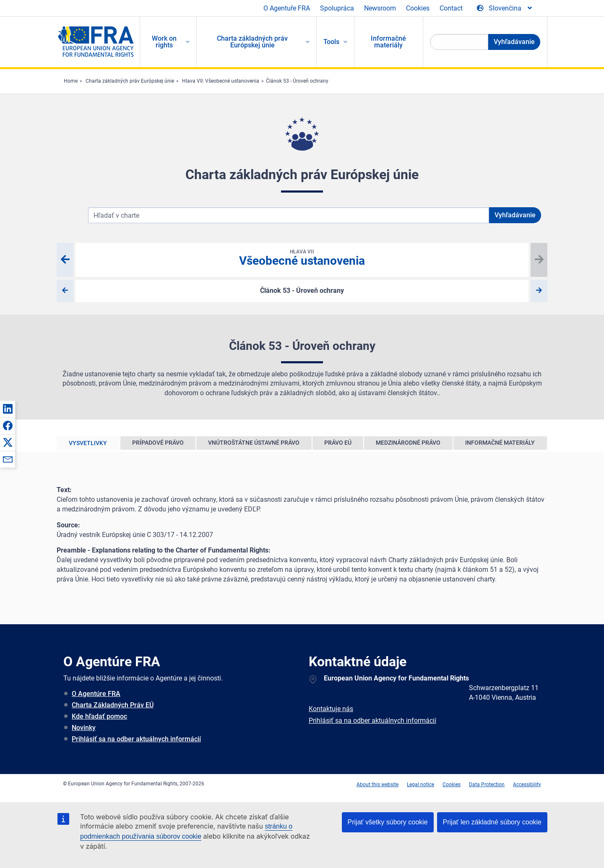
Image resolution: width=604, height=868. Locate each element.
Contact (451, 8)
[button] (8, 409)
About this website (377, 785)
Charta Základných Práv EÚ (113, 705)
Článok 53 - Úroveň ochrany (297, 81)
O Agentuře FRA (287, 8)
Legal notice (420, 785)
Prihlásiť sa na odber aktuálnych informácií (136, 739)
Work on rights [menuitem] (164, 42)
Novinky (84, 728)
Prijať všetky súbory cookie (388, 822)
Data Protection (487, 785)
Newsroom (380, 8)
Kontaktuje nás (331, 709)
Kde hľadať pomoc (99, 716)
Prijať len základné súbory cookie (492, 822)
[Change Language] (505, 8)
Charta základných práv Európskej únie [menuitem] (252, 42)
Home (71, 81)
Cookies (418, 8)
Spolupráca (337, 8)
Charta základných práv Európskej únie (130, 81)
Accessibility (527, 785)
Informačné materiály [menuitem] (388, 42)
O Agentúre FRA (96, 694)
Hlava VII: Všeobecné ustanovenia (221, 81)
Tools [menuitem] (331, 42)
